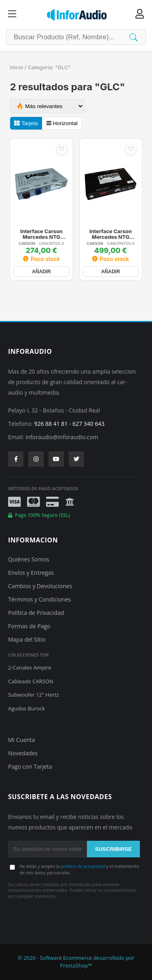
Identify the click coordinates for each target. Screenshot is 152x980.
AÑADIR (41, 272)
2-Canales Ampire (30, 668)
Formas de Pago (29, 626)
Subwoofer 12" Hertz (33, 695)
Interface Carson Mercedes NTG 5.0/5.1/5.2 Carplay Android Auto (110, 234)
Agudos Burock (26, 708)
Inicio (16, 67)
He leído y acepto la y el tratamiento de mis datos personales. (79, 869)
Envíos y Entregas (31, 573)
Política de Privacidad (36, 613)
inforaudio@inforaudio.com (62, 437)
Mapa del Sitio (27, 639)
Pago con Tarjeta (30, 766)
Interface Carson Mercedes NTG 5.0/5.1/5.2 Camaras (41, 234)
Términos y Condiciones (39, 599)
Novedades (23, 753)
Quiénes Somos (29, 559)
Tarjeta (26, 123)
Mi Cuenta (21, 740)
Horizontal (62, 123)
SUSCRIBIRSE (113, 849)
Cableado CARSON (31, 681)
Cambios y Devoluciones (40, 586)
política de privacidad (83, 866)
